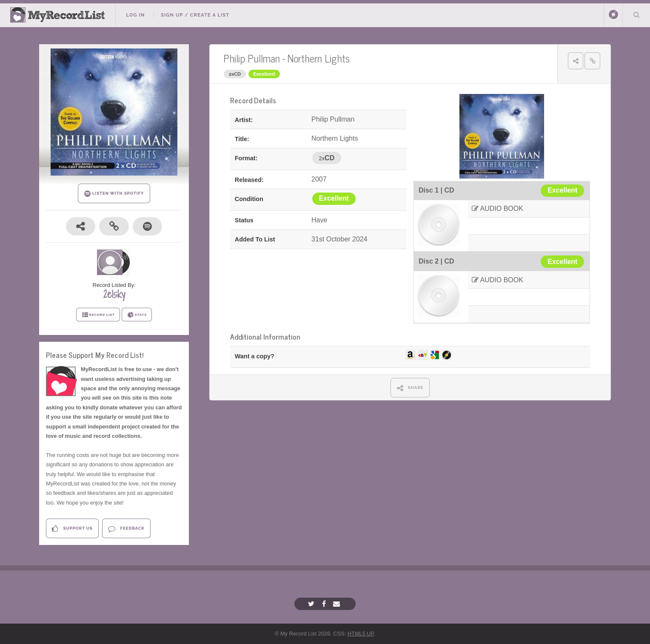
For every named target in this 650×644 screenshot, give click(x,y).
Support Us (72, 529)
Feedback (126, 529)
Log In (135, 15)
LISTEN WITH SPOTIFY (114, 194)
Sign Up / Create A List (195, 15)
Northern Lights (319, 58)
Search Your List (636, 14)
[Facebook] (325, 604)
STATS (137, 315)
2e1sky (114, 294)
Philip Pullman (252, 58)
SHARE (410, 388)
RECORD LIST (98, 315)
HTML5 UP (361, 634)
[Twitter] (312, 604)
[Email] (338, 604)
